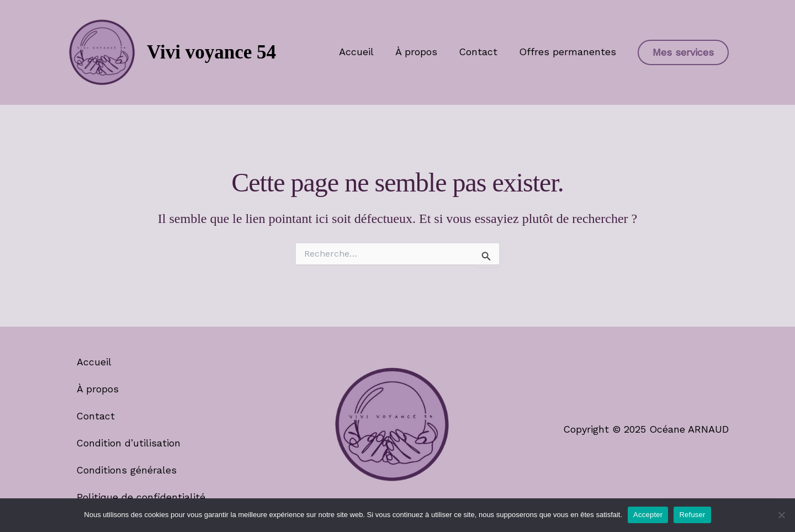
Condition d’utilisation (130, 442)
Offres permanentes (568, 52)
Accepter (648, 515)
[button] (683, 52)
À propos (420, 52)
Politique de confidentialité (142, 496)
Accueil (362, 52)
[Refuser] (781, 515)
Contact (480, 52)
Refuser (692, 515)
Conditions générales (128, 469)
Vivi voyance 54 (211, 52)
